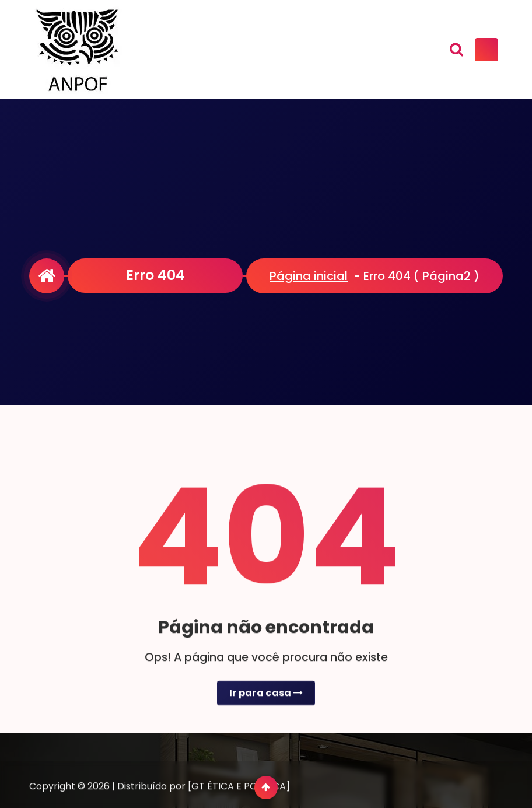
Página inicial (309, 276)
